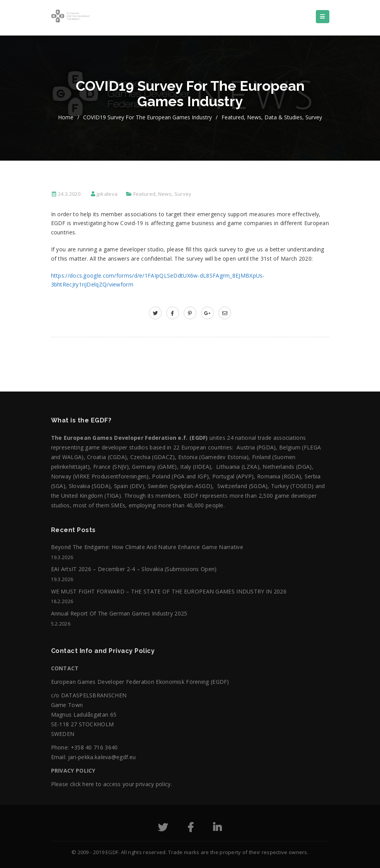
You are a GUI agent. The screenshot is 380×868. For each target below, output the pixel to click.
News (254, 117)
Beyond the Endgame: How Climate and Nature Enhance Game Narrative (147, 547)
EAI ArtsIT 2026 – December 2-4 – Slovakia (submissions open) (134, 569)
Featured (233, 117)
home (66, 117)
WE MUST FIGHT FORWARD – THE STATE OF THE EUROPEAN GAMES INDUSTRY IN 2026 (169, 591)
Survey (314, 117)
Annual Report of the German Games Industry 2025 (119, 613)
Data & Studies (283, 117)
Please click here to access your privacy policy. (112, 784)
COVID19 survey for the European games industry (147, 117)
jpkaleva (107, 194)
